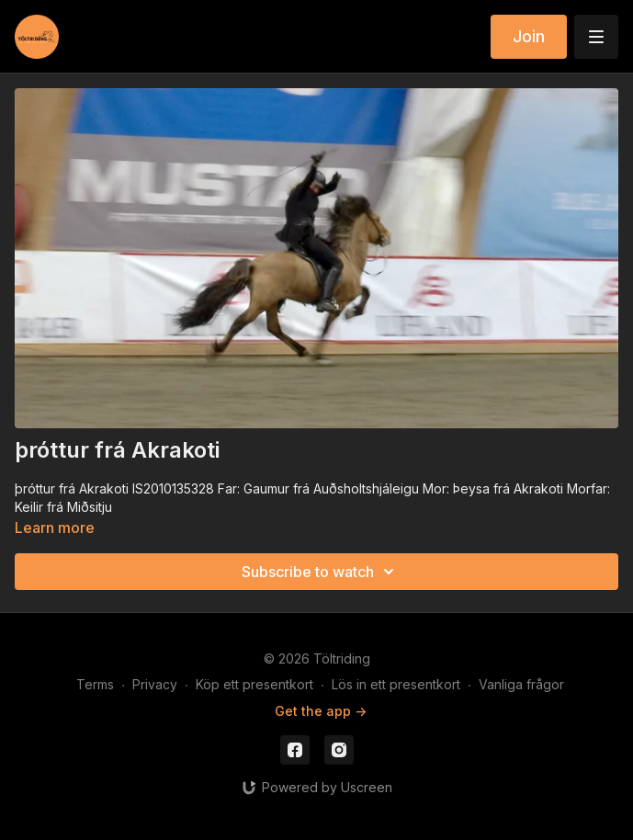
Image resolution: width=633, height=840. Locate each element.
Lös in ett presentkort (396, 684)
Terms (95, 684)
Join (529, 36)
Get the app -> (321, 711)
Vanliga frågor (521, 684)
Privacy (155, 684)
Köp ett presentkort (254, 684)
